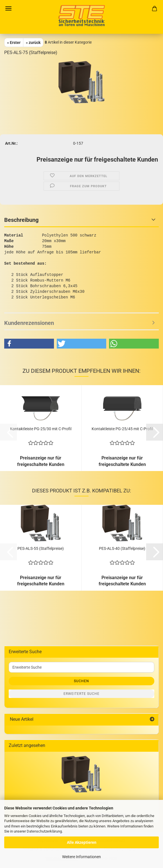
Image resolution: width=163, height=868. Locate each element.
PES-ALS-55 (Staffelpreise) (41, 548)
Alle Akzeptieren (82, 842)
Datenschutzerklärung (44, 831)
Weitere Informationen (81, 857)
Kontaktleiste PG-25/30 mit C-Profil (41, 429)
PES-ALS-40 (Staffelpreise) (122, 548)
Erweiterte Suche (81, 694)
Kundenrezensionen (29, 323)
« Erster (14, 43)
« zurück (33, 43)
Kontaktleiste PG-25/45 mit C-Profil (122, 429)
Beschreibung (21, 220)
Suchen (81, 681)
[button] (29, 344)
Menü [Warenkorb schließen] (8, 8)
